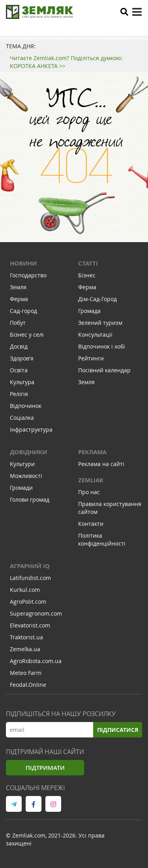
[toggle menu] (137, 12)
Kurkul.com (25, 590)
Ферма (19, 299)
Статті (88, 263)
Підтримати (45, 768)
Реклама (92, 452)
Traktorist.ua (26, 637)
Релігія (19, 394)
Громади (21, 488)
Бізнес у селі (27, 335)
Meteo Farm (26, 673)
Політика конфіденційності (102, 539)
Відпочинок (26, 406)
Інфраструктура (31, 429)
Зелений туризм (100, 323)
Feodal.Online (28, 685)
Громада (89, 311)
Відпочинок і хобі (102, 346)
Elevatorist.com (30, 625)
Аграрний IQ (30, 566)
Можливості (26, 476)
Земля (18, 287)
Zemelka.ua (25, 649)
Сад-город (23, 311)
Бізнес (87, 275)
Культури (22, 464)
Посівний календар (104, 370)
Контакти (91, 524)
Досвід (19, 346)
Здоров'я (22, 358)
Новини (23, 263)
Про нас (89, 492)
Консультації (95, 335)
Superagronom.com (36, 613)
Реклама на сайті (101, 464)
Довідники (28, 452)
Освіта (19, 370)
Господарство (28, 275)
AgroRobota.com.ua (36, 661)
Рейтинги (91, 358)
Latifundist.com (30, 578)
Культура (22, 382)
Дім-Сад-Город (97, 299)
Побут (18, 323)
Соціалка (22, 418)
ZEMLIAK (91, 480)
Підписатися (118, 730)
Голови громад (30, 499)
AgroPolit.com (28, 602)
